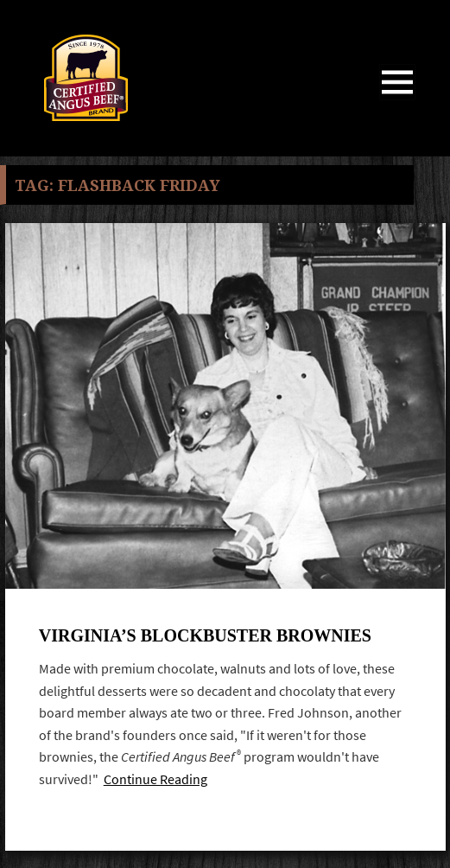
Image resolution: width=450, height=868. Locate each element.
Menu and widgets (398, 100)
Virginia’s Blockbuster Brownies (205, 635)
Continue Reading (155, 779)
